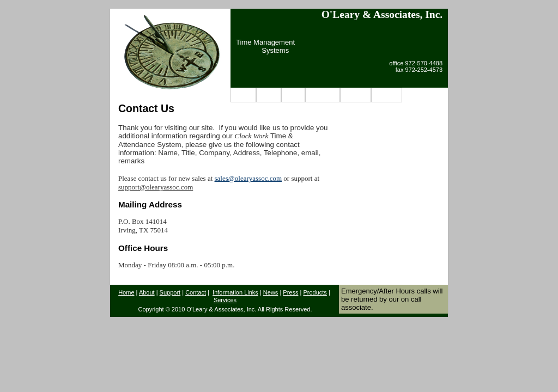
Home (243, 95)
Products (322, 95)
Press (290, 292)
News (293, 95)
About (269, 95)
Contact (387, 95)
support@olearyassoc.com (156, 187)
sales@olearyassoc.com (248, 178)
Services (225, 300)
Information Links (235, 292)
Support (356, 95)
